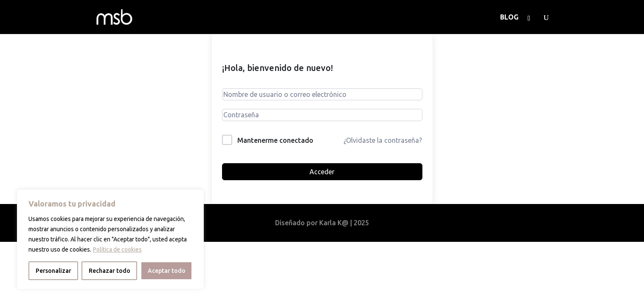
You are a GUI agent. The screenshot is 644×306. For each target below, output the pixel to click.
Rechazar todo (110, 271)
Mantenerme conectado (275, 140)
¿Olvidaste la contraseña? (383, 140)
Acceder (322, 172)
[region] (110, 239)
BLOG (509, 17)
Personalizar (53, 271)
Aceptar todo (167, 271)
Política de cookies (117, 249)
